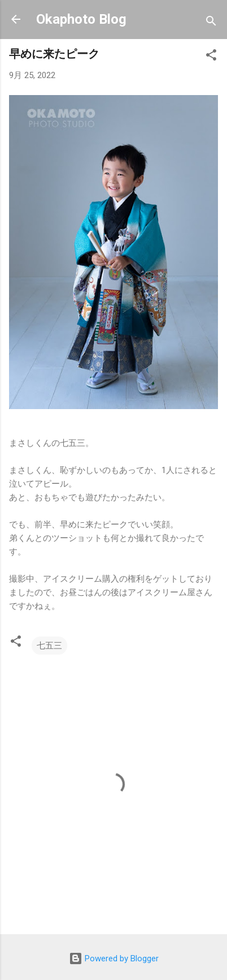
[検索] (211, 23)
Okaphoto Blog (81, 19)
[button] (211, 57)
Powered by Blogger (114, 958)
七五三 (49, 646)
